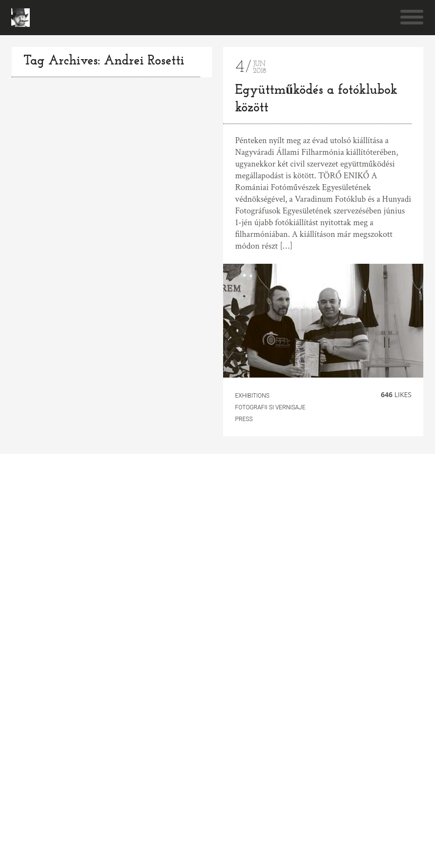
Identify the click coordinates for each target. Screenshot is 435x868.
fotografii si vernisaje (270, 407)
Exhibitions (252, 396)
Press (244, 419)
